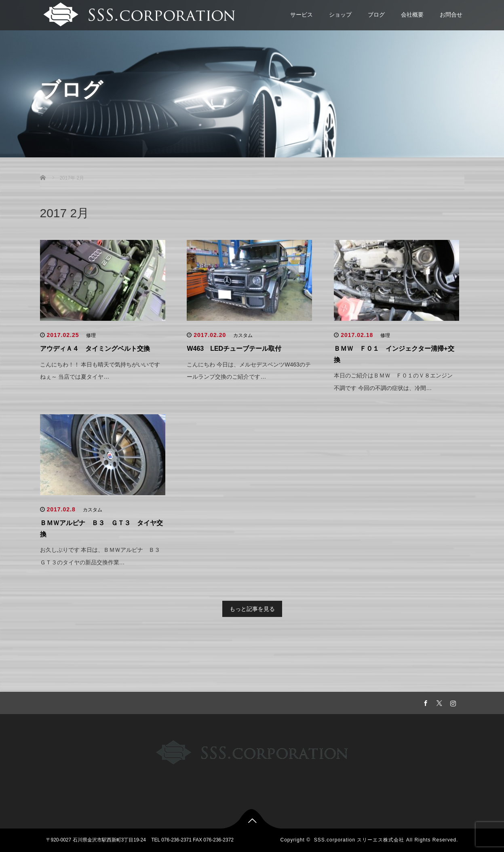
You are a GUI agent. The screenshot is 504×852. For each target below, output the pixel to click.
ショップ (340, 15)
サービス (302, 15)
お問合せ (451, 15)
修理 (91, 335)
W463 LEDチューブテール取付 (234, 349)
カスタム (243, 335)
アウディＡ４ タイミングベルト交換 (95, 349)
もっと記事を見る (252, 609)
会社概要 (412, 15)
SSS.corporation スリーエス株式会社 (359, 840)
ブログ (376, 15)
